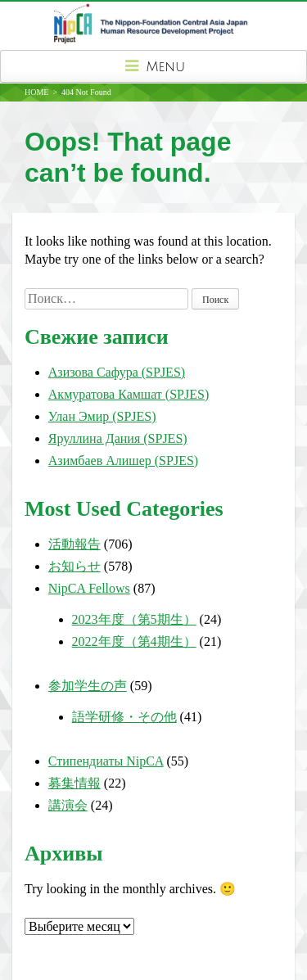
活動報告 (74, 544)
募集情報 (74, 783)
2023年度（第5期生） (134, 619)
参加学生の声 (88, 686)
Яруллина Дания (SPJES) (118, 438)
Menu (154, 66)
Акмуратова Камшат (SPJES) (129, 394)
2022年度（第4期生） (134, 641)
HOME (36, 92)
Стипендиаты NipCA (106, 761)
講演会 (68, 805)
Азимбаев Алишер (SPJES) (123, 461)
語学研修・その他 (124, 717)
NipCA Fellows (89, 588)
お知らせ (74, 566)
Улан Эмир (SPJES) (102, 416)
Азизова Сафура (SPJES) (117, 372)
